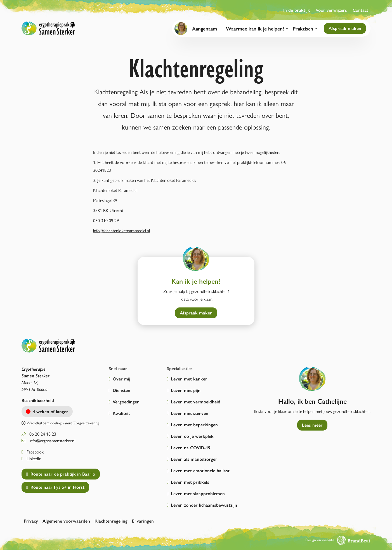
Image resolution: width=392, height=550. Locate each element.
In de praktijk (297, 10)
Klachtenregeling (111, 521)
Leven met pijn (186, 390)
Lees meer (312, 425)
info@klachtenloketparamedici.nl (121, 230)
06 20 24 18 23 (39, 434)
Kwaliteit (121, 413)
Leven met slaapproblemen (198, 493)
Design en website (338, 540)
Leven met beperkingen (194, 425)
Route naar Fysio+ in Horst (55, 487)
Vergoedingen (126, 402)
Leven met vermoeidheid (196, 402)
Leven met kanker (189, 379)
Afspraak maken (345, 28)
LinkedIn (31, 458)
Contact (360, 10)
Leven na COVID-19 (191, 447)
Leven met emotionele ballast (200, 470)
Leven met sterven (190, 413)
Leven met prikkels (190, 482)
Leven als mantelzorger (194, 459)
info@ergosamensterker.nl (48, 440)
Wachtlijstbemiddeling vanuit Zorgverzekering (60, 423)
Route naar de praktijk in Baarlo (61, 474)
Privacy (31, 521)
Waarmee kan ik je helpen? (257, 28)
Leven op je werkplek (192, 436)
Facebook (33, 452)
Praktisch (305, 28)
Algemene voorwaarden (66, 521)
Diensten (121, 390)
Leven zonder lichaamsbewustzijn (204, 505)
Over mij (121, 379)
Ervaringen (143, 521)
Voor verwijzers (331, 10)
